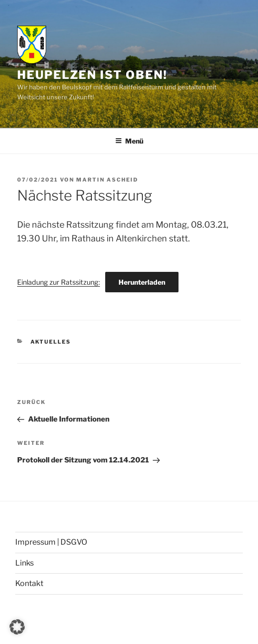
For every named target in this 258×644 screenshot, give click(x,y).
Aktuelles (51, 342)
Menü (129, 141)
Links (25, 563)
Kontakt (29, 583)
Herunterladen (142, 282)
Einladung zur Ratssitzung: (59, 282)
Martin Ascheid (107, 180)
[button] (17, 627)
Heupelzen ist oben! (92, 75)
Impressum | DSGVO (51, 542)
